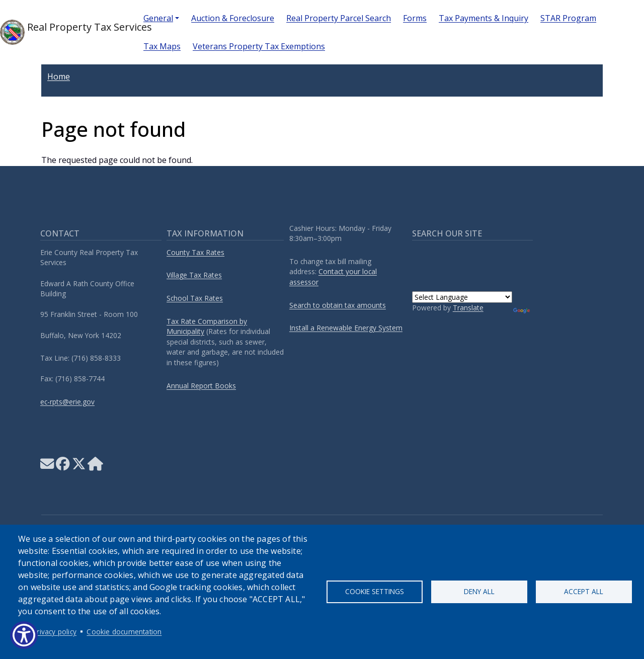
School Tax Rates (195, 298)
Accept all (584, 591)
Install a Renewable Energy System (346, 328)
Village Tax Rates (194, 275)
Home (59, 76)
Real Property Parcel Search (339, 18)
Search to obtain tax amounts (338, 305)
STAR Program (568, 18)
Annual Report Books (201, 386)
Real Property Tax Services (64, 32)
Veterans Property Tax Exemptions (259, 46)
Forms (415, 18)
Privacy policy (55, 632)
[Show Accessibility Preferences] (24, 635)
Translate (468, 308)
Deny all (479, 591)
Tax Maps (162, 46)
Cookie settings (375, 591)
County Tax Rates (195, 252)
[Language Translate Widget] (462, 297)
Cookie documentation (124, 632)
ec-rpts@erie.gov (67, 402)
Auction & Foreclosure (233, 18)
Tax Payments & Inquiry (484, 18)
